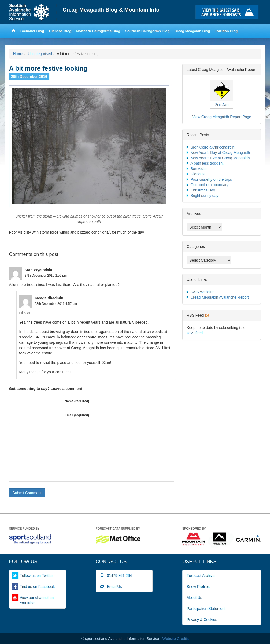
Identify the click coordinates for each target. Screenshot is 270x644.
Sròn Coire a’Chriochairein (212, 147)
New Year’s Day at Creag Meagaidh (220, 153)
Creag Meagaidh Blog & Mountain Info (111, 10)
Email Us (111, 587)
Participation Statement (206, 609)
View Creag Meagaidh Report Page (222, 117)
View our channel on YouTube (37, 600)
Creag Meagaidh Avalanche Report (220, 297)
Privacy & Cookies (202, 620)
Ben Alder (199, 169)
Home (33, 12)
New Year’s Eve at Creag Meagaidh (220, 158)
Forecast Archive (201, 576)
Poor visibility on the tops (211, 179)
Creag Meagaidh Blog (192, 31)
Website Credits (176, 639)
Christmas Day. (203, 190)
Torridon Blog (226, 31)
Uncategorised (40, 54)
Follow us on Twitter (36, 576)
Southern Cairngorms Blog (147, 31)
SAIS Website (202, 292)
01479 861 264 (116, 576)
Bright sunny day (204, 196)
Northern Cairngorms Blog (98, 31)
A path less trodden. (207, 163)
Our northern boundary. (210, 185)
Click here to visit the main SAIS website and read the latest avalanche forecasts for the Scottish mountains (228, 12)
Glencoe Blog (60, 31)
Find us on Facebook (37, 587)
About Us (194, 598)
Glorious (197, 174)
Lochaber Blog (32, 31)
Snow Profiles (198, 587)
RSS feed (195, 333)
